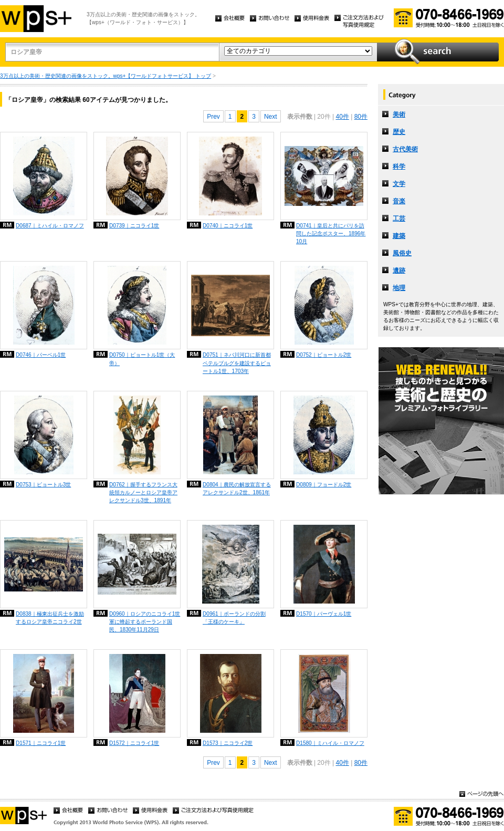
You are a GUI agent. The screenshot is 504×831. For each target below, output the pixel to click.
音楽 (399, 201)
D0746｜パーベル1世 (41, 355)
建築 (399, 236)
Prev (213, 117)
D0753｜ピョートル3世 (43, 485)
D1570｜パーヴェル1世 (324, 614)
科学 (399, 167)
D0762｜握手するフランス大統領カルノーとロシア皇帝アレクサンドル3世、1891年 (143, 492)
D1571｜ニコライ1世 (41, 743)
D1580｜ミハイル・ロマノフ (330, 743)
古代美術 (405, 149)
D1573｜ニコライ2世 (228, 743)
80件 (361, 117)
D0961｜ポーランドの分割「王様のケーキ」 (234, 618)
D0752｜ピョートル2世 (324, 355)
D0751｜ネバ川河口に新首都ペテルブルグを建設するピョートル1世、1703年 (237, 363)
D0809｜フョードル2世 (324, 485)
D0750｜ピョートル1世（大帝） (142, 359)
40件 (342, 117)
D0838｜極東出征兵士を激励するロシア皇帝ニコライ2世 (50, 618)
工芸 (399, 219)
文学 (399, 184)
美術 (399, 115)
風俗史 (402, 253)
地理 (399, 288)
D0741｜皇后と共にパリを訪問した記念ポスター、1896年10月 (331, 233)
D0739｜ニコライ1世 (134, 226)
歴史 (399, 132)
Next (271, 117)
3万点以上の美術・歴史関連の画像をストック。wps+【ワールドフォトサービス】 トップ (106, 76)
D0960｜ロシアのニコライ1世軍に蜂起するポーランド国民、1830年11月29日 (145, 622)
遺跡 (399, 271)
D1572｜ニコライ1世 (134, 743)
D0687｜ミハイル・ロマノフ (50, 226)
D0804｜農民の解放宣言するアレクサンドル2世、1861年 (237, 489)
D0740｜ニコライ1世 (228, 226)
